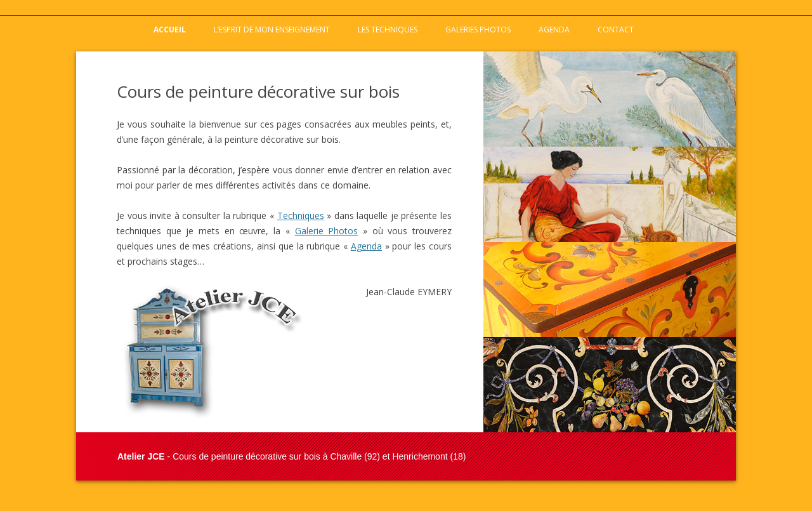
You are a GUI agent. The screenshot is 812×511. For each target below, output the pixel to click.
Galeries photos (478, 30)
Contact (616, 30)
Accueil (170, 30)
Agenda (554, 30)
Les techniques (388, 30)
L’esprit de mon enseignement (272, 30)
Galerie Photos (327, 231)
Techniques (301, 216)
